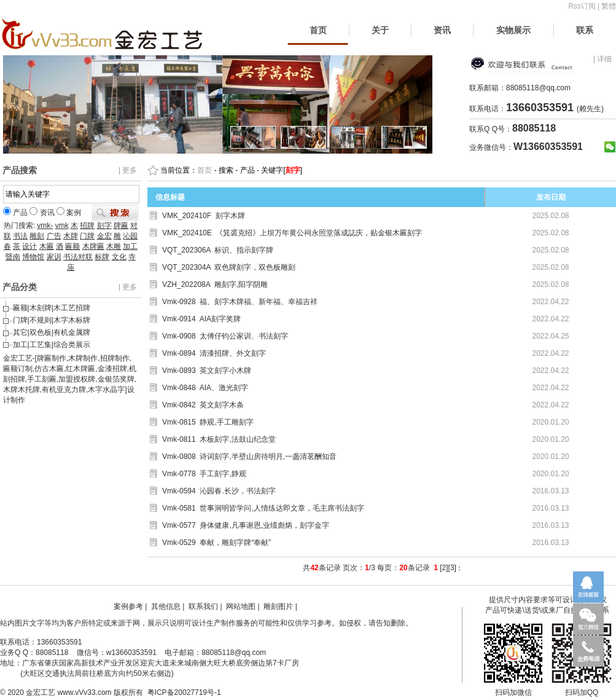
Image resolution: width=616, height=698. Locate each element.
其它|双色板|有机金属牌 (52, 332)
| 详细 (602, 59)
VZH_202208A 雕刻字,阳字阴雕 (215, 284)
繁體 (609, 6)
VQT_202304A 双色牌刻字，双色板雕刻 (229, 267)
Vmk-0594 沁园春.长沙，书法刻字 (219, 491)
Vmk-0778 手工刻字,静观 (204, 474)
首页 (318, 30)
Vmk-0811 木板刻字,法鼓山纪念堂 (219, 439)
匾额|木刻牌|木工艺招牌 (52, 308)
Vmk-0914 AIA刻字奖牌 (201, 319)
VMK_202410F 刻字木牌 (204, 216)
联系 (585, 30)
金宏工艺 (41, 692)
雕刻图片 (278, 606)
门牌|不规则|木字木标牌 (52, 320)
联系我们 (203, 606)
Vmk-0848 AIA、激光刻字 (205, 388)
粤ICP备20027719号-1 (184, 692)
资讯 (442, 30)
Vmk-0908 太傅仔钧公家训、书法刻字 (225, 336)
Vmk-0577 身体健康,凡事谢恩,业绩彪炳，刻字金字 (246, 525)
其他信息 (166, 606)
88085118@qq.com (538, 88)
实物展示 (513, 30)
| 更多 (128, 170)
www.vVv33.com (85, 692)
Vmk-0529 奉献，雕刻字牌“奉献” (216, 543)
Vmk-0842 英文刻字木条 (203, 405)
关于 (380, 30)
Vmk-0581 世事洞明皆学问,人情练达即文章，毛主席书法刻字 (263, 508)
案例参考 (128, 606)
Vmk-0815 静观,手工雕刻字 (208, 422)
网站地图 (241, 606)
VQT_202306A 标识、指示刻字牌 (218, 250)
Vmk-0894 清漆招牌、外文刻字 (214, 353)
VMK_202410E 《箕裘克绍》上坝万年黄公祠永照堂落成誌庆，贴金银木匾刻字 (292, 233)
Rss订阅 (582, 6)
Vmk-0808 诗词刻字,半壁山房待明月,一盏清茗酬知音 (249, 457)
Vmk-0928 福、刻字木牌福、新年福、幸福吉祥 (240, 302)
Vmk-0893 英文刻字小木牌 (207, 371)
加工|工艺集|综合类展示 (52, 345)
